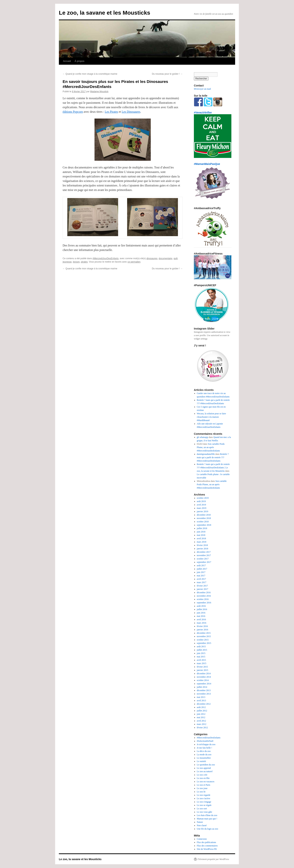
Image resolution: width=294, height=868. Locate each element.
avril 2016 (201, 619)
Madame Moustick (99, 92)
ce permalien (134, 262)
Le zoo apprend (204, 768)
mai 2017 (201, 576)
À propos (79, 61)
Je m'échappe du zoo (206, 744)
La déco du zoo (204, 751)
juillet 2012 (202, 711)
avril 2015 (201, 660)
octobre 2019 (203, 498)
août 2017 (201, 565)
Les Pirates (111, 112)
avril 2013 (201, 701)
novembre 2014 (204, 677)
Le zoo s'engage (204, 802)
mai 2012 (201, 717)
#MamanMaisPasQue (207, 164)
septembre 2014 (204, 684)
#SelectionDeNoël (205, 741)
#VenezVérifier (203, 113)
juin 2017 (201, 572)
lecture (76, 262)
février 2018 (202, 545)
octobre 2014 (203, 680)
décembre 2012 (204, 704)
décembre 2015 (204, 633)
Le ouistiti (201, 761)
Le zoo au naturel (205, 771)
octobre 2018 (203, 522)
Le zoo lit (201, 792)
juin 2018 (201, 532)
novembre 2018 (204, 518)
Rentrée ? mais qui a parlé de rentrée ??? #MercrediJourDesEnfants (213, 457)
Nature (200, 822)
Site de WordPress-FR (207, 849)
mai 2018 (201, 535)
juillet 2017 (202, 569)
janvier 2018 (202, 549)
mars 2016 (202, 623)
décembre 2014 (204, 674)
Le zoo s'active (204, 798)
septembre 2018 (204, 525)
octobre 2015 (203, 640)
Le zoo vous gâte (205, 812)
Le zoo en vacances (206, 782)
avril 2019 (201, 505)
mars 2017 (202, 582)
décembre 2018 (204, 515)
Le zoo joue (202, 788)
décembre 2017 (204, 552)
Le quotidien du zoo (206, 765)
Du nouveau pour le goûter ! (167, 74)
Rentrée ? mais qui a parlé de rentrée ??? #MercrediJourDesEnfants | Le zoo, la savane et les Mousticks (213, 468)
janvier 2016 (202, 630)
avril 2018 (201, 538)
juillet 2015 (202, 650)
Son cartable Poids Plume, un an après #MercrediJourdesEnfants (211, 447)
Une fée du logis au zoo (208, 829)
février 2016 (202, 626)
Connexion (202, 839)
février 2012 (202, 728)
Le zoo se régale (204, 805)
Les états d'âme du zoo (207, 815)
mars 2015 (202, 663)
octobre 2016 (203, 599)
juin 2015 (201, 653)
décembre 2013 (204, 690)
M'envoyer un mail (202, 89)
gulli (176, 258)
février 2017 (202, 586)
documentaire (165, 258)
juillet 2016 (202, 609)
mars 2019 (202, 508)
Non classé (202, 825)
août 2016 (201, 606)
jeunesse (67, 262)
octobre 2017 (203, 559)
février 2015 (202, 667)
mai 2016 (201, 616)
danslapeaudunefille (206, 454)
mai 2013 (201, 697)
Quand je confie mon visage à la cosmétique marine (90, 74)
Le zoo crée (202, 775)
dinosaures (152, 258)
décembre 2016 (204, 592)
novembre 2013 (204, 694)
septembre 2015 (204, 643)
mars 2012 (202, 724)
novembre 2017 (204, 555)
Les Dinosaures (131, 112)
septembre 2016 (204, 603)
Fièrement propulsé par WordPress (213, 859)
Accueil (67, 61)
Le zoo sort (202, 809)
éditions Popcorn (73, 112)
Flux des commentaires (207, 846)
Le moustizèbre (204, 758)
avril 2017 (201, 579)
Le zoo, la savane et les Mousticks (105, 13)
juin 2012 (201, 714)
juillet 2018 (202, 528)
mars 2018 (202, 542)
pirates (84, 262)
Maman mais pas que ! (207, 819)
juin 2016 (201, 613)
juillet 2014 (202, 687)
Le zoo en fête (203, 778)
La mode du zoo (204, 755)
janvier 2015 (202, 670)
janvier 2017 (202, 589)
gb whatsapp (202, 437)
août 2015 (201, 646)
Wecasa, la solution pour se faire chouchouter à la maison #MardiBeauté (211, 417)
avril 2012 (201, 721)
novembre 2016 (204, 596)
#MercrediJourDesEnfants (105, 258)
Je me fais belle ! (204, 748)
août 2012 (201, 707)
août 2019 (201, 501)
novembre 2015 (204, 636)
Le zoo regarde (204, 795)
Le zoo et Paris (204, 785)
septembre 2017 (204, 562)
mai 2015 (201, 657)
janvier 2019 (202, 511)
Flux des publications (207, 842)
